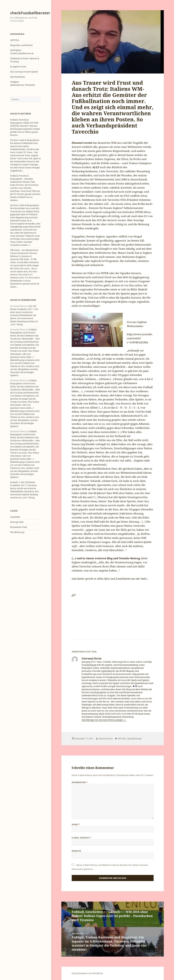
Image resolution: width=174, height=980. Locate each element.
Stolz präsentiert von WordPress (87, 973)
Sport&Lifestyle (18, 77)
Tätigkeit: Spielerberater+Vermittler (23, 83)
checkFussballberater (30, 13)
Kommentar (80, 782)
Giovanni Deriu (106, 739)
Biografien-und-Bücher (21, 45)
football (14, 482)
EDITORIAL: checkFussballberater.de (22, 52)
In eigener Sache (18, 67)
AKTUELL (15, 40)
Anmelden (15, 517)
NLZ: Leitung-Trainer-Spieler (24, 72)
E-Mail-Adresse (82, 838)
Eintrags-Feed (17, 522)
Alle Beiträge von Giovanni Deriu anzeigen (103, 720)
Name (76, 824)
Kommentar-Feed (19, 527)
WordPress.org (17, 532)
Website (76, 851)
